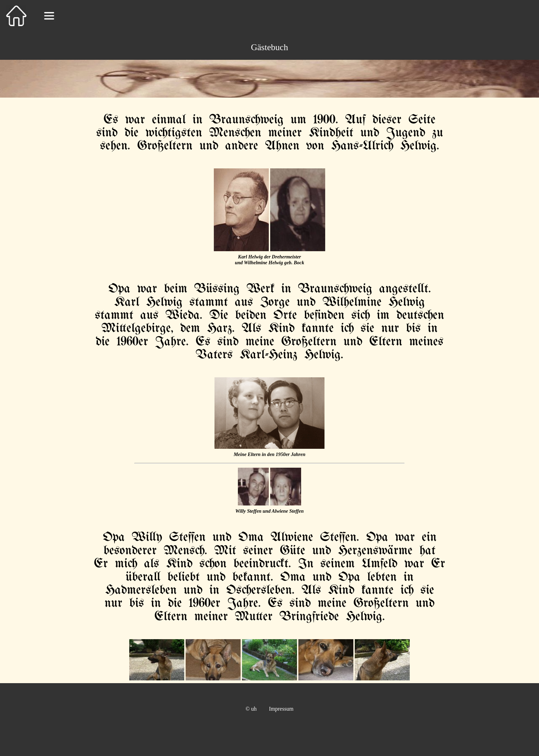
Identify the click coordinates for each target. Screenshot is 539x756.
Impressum (281, 709)
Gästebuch (269, 47)
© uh (251, 709)
